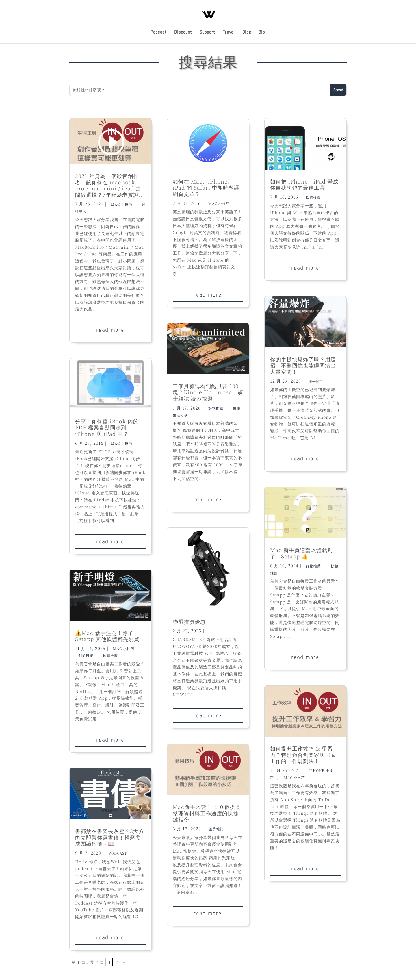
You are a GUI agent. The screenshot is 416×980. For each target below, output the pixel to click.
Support (207, 33)
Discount (183, 33)
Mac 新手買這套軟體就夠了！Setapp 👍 (301, 553)
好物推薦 (216, 408)
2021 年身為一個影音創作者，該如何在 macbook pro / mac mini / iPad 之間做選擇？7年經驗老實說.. (109, 185)
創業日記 (86, 655)
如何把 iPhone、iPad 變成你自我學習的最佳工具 (304, 184)
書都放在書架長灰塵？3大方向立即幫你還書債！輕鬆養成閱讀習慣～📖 (110, 837)
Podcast (159, 33)
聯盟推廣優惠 (189, 621)
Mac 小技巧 (122, 204)
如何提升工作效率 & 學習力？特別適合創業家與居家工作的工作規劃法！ (303, 754)
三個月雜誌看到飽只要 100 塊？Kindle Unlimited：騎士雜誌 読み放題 (208, 392)
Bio (262, 33)
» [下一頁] (124, 962)
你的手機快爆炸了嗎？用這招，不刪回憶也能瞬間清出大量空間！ (303, 365)
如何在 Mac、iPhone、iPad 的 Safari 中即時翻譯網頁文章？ (206, 187)
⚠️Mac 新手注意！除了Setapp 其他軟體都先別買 (107, 636)
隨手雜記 (216, 829)
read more (110, 330)
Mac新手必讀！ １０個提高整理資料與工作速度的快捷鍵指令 (207, 813)
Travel (229, 33)
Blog (247, 33)
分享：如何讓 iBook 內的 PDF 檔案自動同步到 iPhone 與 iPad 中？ (107, 427)
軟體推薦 (110, 655)
